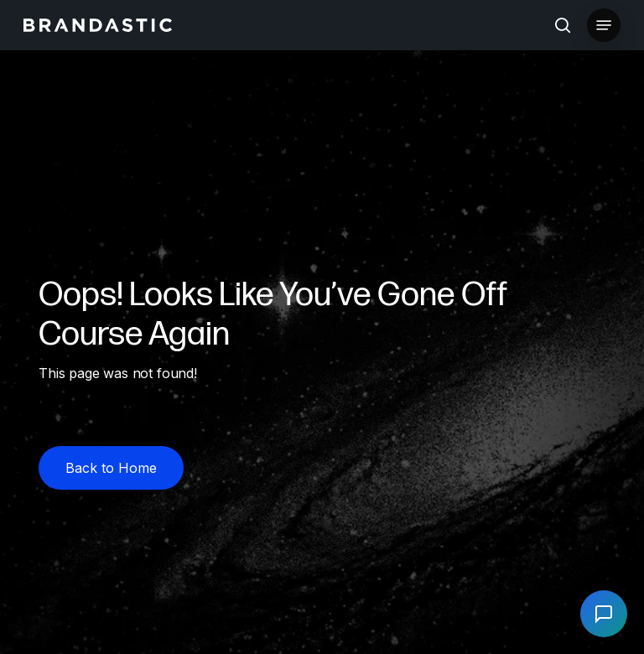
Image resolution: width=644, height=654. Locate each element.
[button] (604, 25)
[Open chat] (604, 614)
